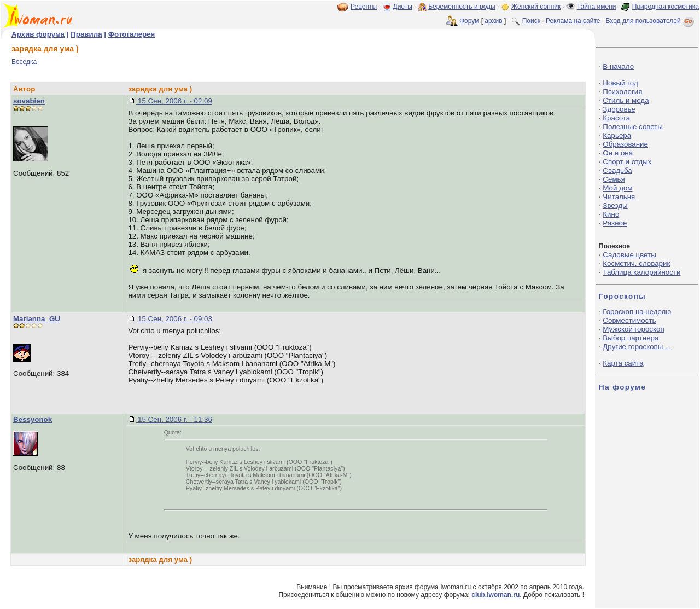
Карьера (617, 135)
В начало (618, 66)
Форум (469, 21)
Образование (625, 144)
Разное (615, 223)
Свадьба (617, 170)
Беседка (24, 62)
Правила (86, 34)
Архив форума (38, 34)
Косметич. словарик (636, 263)
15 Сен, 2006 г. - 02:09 (174, 101)
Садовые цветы (629, 255)
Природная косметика (666, 7)
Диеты (403, 7)
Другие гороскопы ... (637, 347)
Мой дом (617, 188)
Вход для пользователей (651, 21)
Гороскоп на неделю (637, 312)
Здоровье (619, 109)
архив (493, 21)
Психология (622, 92)
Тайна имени (597, 7)
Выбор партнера (631, 338)
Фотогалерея (132, 34)
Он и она (618, 153)
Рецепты (364, 7)
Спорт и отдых (627, 162)
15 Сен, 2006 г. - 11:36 (174, 419)
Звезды (615, 205)
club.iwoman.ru (495, 595)
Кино (611, 214)
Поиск (531, 21)
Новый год (620, 83)
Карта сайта (623, 363)
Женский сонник (536, 7)
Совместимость (629, 320)
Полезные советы (633, 127)
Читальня (619, 197)
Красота (616, 118)
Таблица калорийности (641, 272)
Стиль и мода (626, 100)
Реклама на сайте (573, 21)
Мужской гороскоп (633, 329)
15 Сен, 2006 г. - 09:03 (174, 319)
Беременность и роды (462, 7)
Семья (614, 179)
